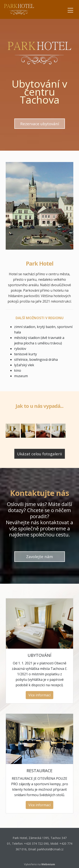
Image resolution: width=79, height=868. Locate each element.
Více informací (39, 695)
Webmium (48, 864)
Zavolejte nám (39, 556)
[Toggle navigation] (70, 10)
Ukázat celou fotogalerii (39, 454)
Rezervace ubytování (40, 124)
